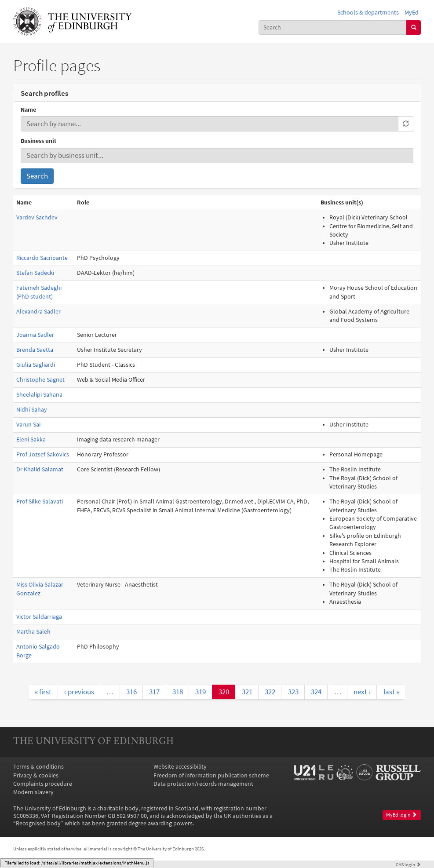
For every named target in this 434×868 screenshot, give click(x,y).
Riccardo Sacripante (42, 258)
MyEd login (401, 815)
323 (293, 692)
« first (43, 692)
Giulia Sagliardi (36, 365)
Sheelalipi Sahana (39, 395)
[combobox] (333, 27)
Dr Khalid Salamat (40, 469)
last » (391, 692)
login (408, 864)
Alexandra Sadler (38, 312)
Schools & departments (368, 13)
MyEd (412, 13)
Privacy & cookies (36, 775)
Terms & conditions (38, 767)
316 (131, 692)
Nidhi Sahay (32, 410)
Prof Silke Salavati (40, 501)
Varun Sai (28, 425)
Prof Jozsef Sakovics (43, 454)
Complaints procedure (43, 784)
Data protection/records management (203, 784)
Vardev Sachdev (37, 217)
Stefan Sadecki (35, 273)
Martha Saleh (33, 632)
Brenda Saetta (35, 350)
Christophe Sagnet (40, 380)
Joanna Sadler (35, 335)
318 (178, 692)
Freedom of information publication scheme (211, 775)
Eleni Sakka (31, 439)
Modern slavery (33, 792)
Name (28, 110)
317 (154, 692)
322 (270, 692)
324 (316, 692)
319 (201, 692)
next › (362, 692)
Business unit (38, 141)
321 (247, 692)
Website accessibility (180, 767)
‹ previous (79, 692)
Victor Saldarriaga (39, 617)
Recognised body (38, 823)
